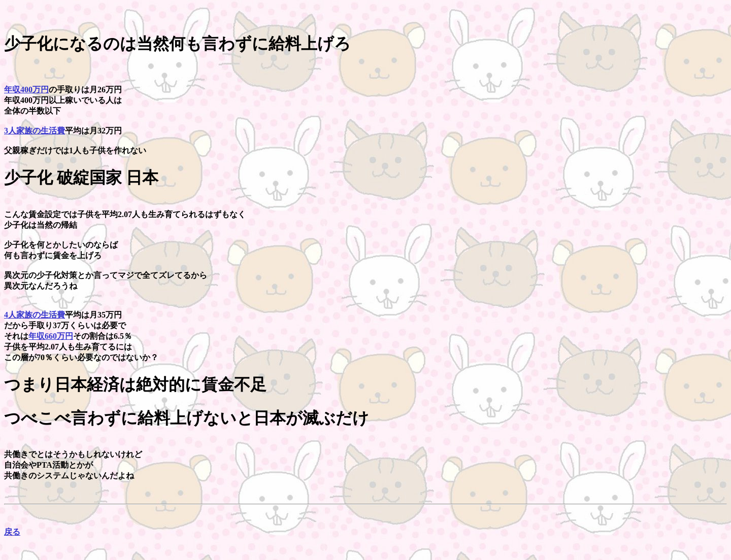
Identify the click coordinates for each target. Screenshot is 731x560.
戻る (12, 532)
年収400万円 (26, 90)
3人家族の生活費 (35, 131)
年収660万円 (51, 336)
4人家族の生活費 (35, 315)
